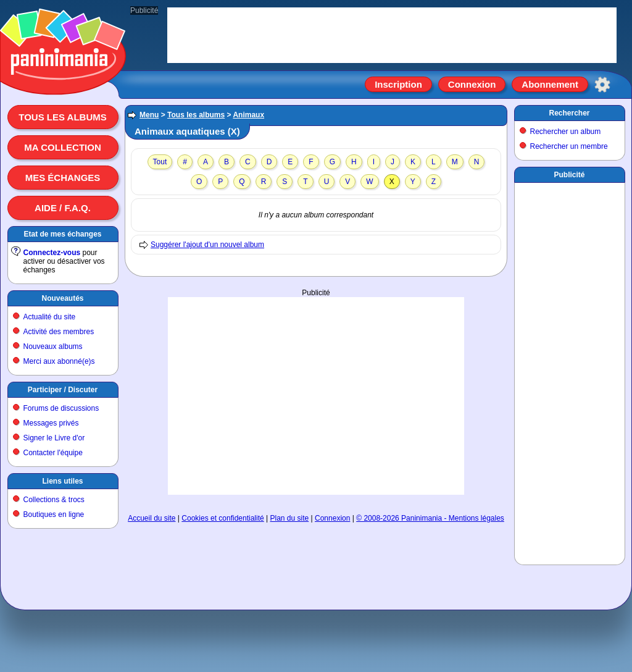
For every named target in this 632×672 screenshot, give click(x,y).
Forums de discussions (61, 408)
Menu (149, 115)
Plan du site (290, 518)
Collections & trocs (54, 500)
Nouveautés (62, 298)
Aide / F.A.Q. (63, 208)
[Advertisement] (316, 384)
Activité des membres (59, 332)
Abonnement (550, 84)
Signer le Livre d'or (54, 438)
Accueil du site (152, 518)
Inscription (398, 84)
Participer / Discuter (63, 390)
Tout (160, 162)
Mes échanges (63, 178)
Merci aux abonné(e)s (59, 361)
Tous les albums (63, 117)
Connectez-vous (52, 253)
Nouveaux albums (53, 346)
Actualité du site (50, 317)
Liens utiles (62, 481)
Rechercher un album (566, 132)
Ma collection (62, 147)
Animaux (248, 115)
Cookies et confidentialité (222, 518)
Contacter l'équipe (53, 453)
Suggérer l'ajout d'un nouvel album (207, 245)
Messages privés (51, 423)
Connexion (472, 84)
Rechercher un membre (569, 146)
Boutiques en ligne (54, 514)
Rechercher (569, 113)
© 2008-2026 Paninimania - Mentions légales (430, 518)
